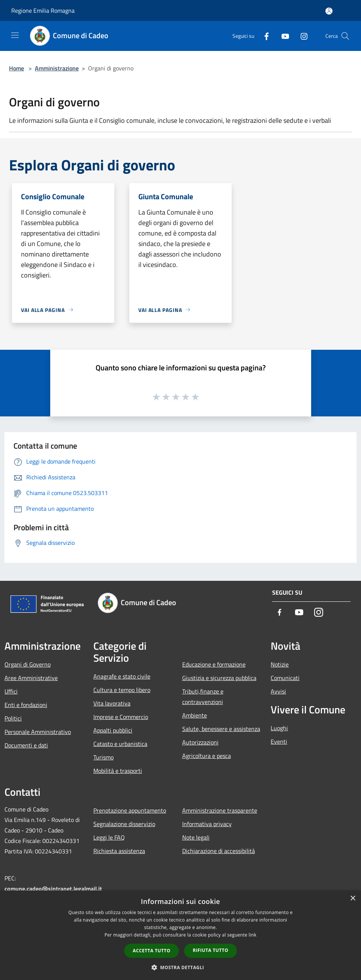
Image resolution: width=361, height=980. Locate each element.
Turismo (103, 757)
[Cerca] (345, 36)
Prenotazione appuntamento (130, 810)
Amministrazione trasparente (220, 810)
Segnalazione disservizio (124, 824)
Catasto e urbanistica (120, 744)
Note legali (196, 837)
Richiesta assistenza (119, 851)
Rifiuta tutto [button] (210, 950)
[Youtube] (282, 36)
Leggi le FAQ (109, 837)
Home (16, 68)
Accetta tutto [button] (151, 951)
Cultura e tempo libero (122, 690)
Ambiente (195, 715)
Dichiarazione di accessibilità (219, 851)
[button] (181, 967)
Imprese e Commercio (121, 717)
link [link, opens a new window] (252, 935)
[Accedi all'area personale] (329, 11)
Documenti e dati (26, 745)
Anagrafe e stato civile (122, 676)
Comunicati (285, 678)
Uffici (11, 691)
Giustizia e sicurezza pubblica (219, 678)
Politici (13, 718)
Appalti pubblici (113, 730)
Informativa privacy (207, 824)
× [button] (353, 899)
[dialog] (180, 935)
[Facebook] (264, 36)
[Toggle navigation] (15, 35)
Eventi (279, 741)
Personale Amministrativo (38, 732)
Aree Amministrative (31, 678)
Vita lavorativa (112, 703)
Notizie (280, 664)
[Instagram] (301, 36)
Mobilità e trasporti (118, 771)
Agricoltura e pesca (207, 756)
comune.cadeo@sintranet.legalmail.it (53, 889)
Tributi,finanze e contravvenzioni (203, 697)
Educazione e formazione (214, 664)
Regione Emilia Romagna (43, 10)
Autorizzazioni (200, 742)
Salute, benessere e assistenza (221, 729)
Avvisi (278, 691)
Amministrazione (57, 68)
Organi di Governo (28, 664)
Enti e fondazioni (26, 705)
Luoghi (279, 728)
